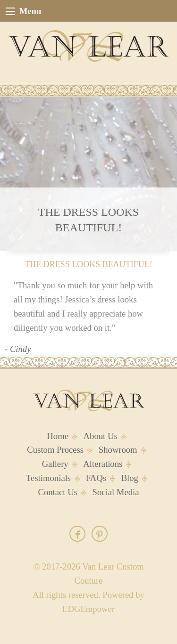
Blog (130, 478)
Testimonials (48, 478)
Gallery (55, 464)
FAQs (96, 478)
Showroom (118, 450)
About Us (101, 436)
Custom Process (55, 450)
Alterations (103, 464)
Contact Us (57, 492)
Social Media (116, 492)
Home (58, 436)
